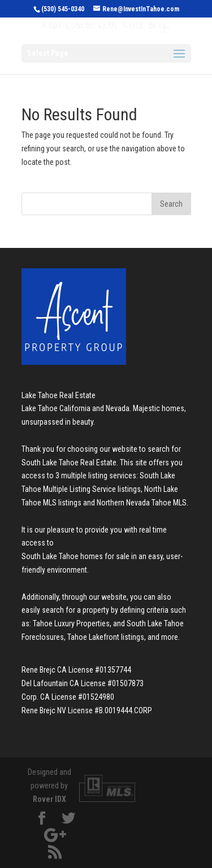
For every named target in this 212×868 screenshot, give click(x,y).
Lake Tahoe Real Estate (59, 395)
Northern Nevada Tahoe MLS (142, 503)
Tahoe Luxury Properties (71, 623)
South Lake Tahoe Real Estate (69, 463)
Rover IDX (49, 799)
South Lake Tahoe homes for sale (75, 556)
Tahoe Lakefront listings (106, 637)
